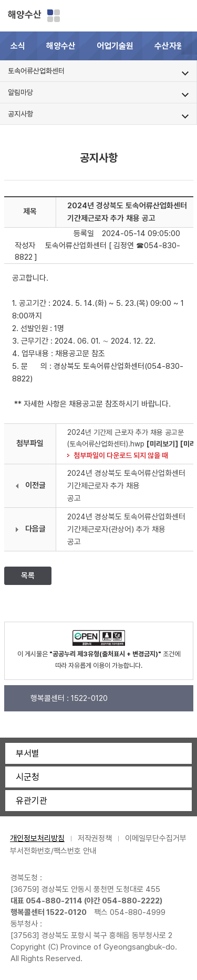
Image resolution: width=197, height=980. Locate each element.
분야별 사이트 (54, 16)
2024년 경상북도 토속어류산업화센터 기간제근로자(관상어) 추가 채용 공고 (126, 529)
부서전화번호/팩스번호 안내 (53, 851)
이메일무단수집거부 (156, 838)
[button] (189, 46)
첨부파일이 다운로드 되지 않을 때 (121, 455)
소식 (18, 46)
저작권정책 (95, 838)
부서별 (28, 753)
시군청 (28, 777)
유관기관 (32, 801)
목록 (28, 576)
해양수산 (25, 14)
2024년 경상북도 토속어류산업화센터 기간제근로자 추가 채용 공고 (126, 486)
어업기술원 (115, 46)
